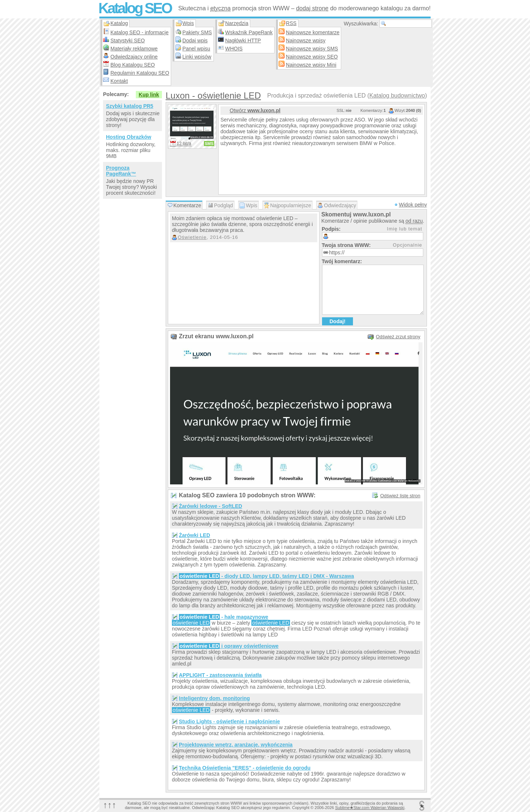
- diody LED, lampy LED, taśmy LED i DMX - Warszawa (266, 576)
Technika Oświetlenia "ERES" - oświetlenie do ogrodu (245, 768)
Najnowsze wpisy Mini (311, 65)
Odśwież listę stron (400, 496)
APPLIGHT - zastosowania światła (220, 675)
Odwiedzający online (134, 57)
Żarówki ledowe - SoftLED (211, 506)
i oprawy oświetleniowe (229, 646)
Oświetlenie (192, 237)
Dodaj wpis (195, 40)
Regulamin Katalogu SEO (140, 73)
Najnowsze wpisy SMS (312, 49)
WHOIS (234, 49)
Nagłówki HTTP (243, 40)
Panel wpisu (197, 49)
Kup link (149, 95)
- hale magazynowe (224, 617)
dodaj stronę (312, 8)
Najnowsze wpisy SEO (312, 57)
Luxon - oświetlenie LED (213, 96)
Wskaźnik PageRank (249, 32)
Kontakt (119, 81)
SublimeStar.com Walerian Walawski (370, 808)
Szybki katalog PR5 (130, 106)
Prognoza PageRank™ (121, 171)
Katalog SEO (135, 8)
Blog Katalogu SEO (133, 65)
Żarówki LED (195, 535)
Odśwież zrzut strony (398, 337)
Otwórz (255, 110)
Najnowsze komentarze (313, 32)
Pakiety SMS (197, 32)
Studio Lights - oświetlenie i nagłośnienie (229, 721)
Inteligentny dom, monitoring (214, 698)
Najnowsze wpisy (306, 40)
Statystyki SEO (128, 40)
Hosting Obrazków (129, 137)
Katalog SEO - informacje (139, 32)
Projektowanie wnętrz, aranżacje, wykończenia (236, 745)
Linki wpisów (197, 57)
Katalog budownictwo (397, 96)
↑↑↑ (110, 805)
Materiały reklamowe (134, 49)
